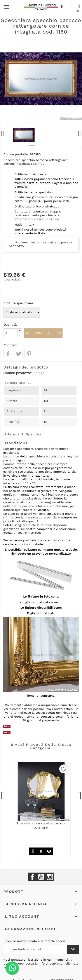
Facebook (32, 877)
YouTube (41, 877)
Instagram (50, 877)
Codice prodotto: (18, 373)
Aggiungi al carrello (43, 333)
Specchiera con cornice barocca (41, 823)
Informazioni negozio (29, 929)
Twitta (18, 353)
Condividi (8, 353)
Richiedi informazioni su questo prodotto (40, 244)
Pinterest (29, 353)
